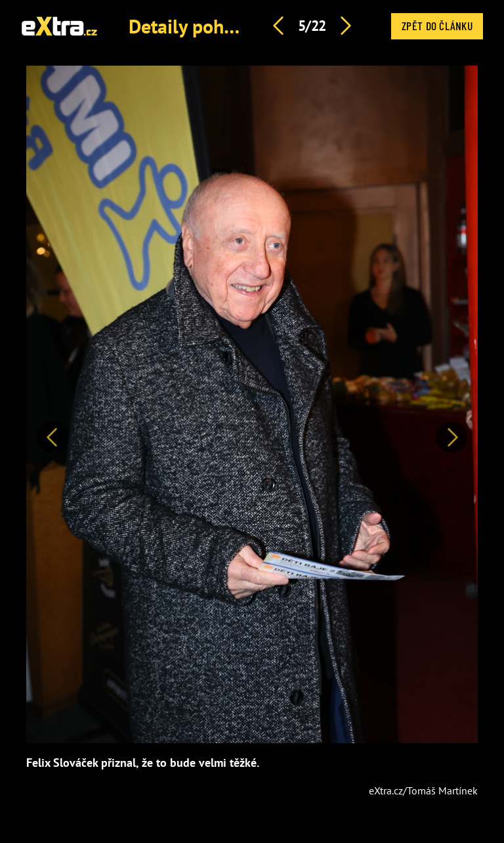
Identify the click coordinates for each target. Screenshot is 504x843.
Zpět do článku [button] (437, 26)
